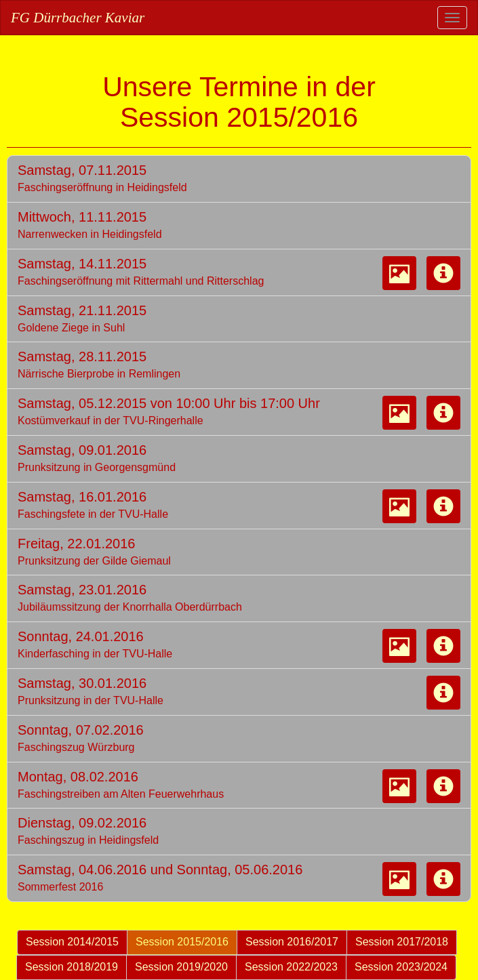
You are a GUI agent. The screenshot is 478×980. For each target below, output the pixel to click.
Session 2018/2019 (72, 967)
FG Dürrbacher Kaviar (78, 18)
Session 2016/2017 (292, 942)
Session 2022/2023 (291, 967)
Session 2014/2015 (72, 942)
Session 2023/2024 (401, 967)
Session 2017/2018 (402, 942)
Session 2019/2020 (181, 967)
